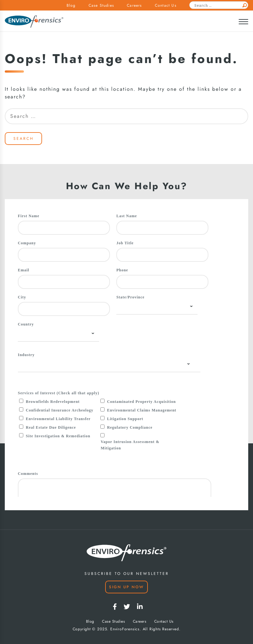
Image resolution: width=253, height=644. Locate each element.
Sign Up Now (126, 587)
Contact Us (166, 5)
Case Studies (101, 5)
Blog (71, 5)
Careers (134, 5)
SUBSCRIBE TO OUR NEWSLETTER (127, 574)
